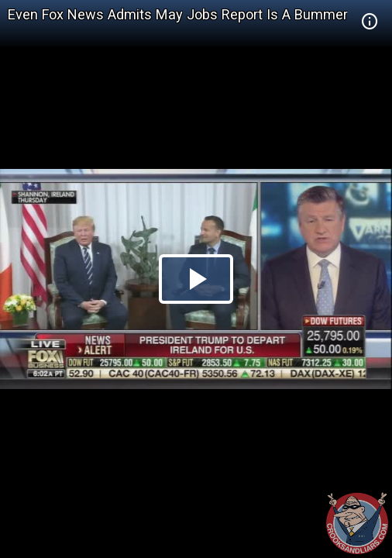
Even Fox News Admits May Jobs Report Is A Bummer (178, 14)
